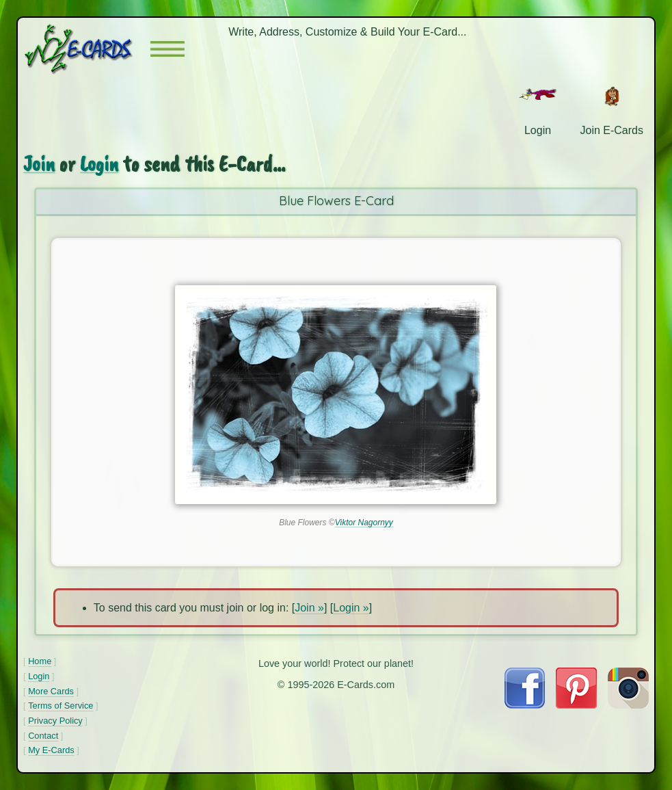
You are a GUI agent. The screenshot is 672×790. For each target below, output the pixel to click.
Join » (309, 608)
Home (40, 661)
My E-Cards (51, 750)
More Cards (51, 691)
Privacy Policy (55, 721)
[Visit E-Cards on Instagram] (628, 705)
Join (39, 164)
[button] (167, 49)
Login (99, 164)
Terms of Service (61, 706)
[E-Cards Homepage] (87, 49)
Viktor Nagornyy (364, 523)
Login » (351, 608)
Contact (43, 736)
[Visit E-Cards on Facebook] (525, 705)
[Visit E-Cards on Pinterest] (576, 705)
